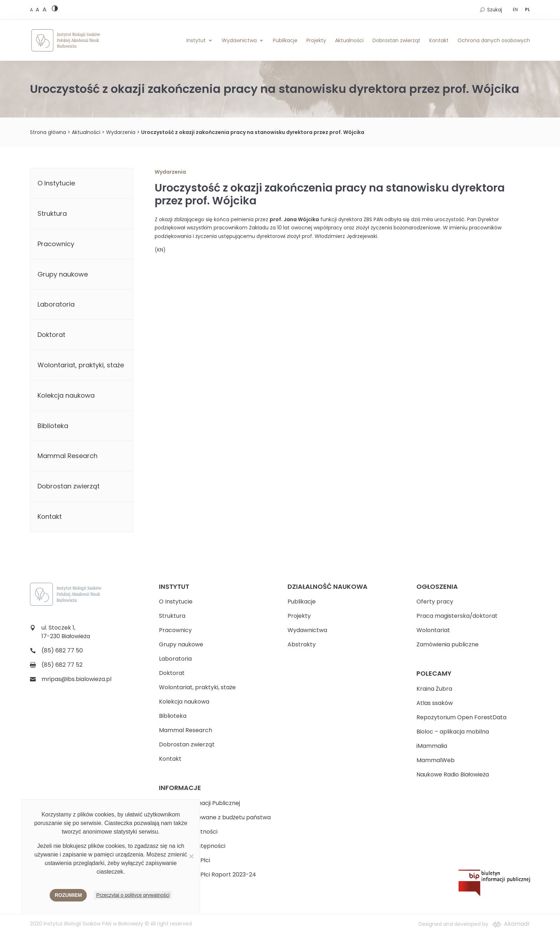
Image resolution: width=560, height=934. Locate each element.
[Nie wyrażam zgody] (191, 856)
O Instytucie (56, 183)
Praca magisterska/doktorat (457, 616)
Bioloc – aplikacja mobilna (453, 732)
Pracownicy (56, 244)
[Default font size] (32, 10)
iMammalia (432, 746)
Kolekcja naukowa (66, 395)
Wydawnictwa (239, 40)
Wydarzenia (121, 132)
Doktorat (51, 335)
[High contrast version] (55, 10)
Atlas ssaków (435, 703)
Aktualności (349, 40)
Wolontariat (433, 630)
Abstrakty (302, 644)
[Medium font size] (38, 10)
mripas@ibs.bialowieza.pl (76, 679)
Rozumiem (68, 895)
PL (527, 9)
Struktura (52, 213)
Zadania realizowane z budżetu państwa (215, 817)
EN (515, 9)
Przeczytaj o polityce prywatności (133, 895)
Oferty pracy (435, 602)
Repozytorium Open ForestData (461, 717)
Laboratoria (56, 304)
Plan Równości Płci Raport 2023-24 (207, 875)
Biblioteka (53, 426)
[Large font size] (44, 9)
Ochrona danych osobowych (494, 40)
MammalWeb (436, 760)
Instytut (196, 40)
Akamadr (517, 924)
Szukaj (495, 10)
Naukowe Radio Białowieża (453, 774)
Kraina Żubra (434, 689)
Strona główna (48, 132)
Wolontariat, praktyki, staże (81, 365)
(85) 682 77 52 (62, 665)
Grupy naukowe (63, 274)
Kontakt (439, 40)
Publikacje (285, 40)
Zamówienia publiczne (447, 644)
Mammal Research (67, 456)
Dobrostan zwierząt (396, 40)
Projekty (316, 40)
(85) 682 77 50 (62, 650)
